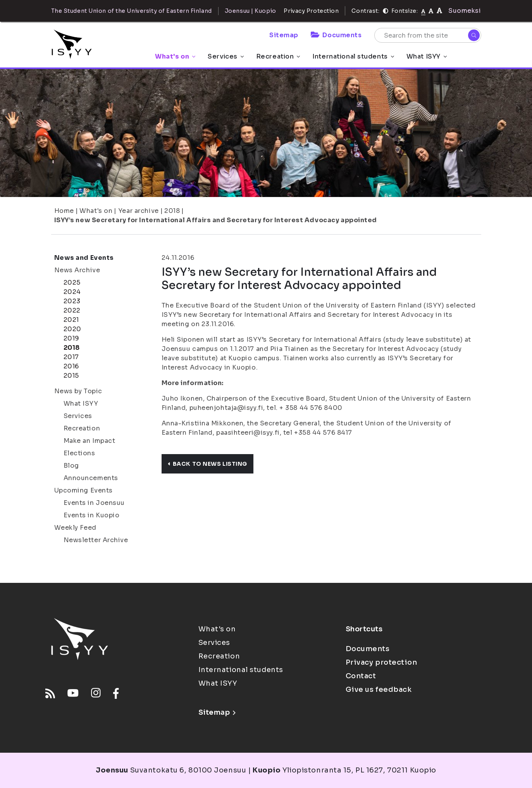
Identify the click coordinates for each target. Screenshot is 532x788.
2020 (72, 329)
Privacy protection (381, 662)
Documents (336, 35)
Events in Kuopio (92, 515)
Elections (79, 453)
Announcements (91, 478)
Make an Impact (90, 441)
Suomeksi (465, 11)
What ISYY (427, 56)
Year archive (139, 211)
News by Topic (78, 391)
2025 (72, 283)
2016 (71, 366)
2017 (71, 357)
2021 (71, 320)
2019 (71, 338)
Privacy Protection (311, 11)
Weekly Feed (75, 528)
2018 (172, 211)
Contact (361, 676)
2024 (72, 292)
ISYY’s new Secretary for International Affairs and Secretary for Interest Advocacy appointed (216, 220)
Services (226, 56)
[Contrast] (386, 11)
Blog (71, 466)
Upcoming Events (84, 490)
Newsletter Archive (96, 540)
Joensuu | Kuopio (251, 11)
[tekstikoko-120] (439, 11)
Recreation (278, 56)
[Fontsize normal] (423, 11)
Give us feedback (379, 689)
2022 (72, 310)
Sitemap (284, 35)
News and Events (84, 258)
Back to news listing (207, 464)
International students (353, 56)
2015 (71, 376)
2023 (72, 301)
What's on (175, 56)
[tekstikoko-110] (431, 11)
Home (64, 211)
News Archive (77, 270)
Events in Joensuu (94, 503)
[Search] (474, 35)
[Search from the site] (428, 35)
